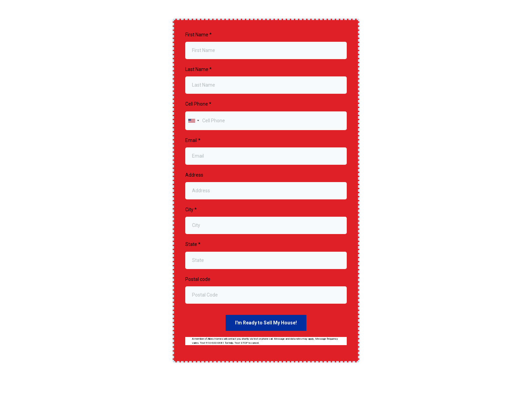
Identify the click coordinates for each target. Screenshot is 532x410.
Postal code (198, 279)
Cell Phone (198, 104)
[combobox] (193, 121)
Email (193, 140)
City (191, 210)
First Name (198, 35)
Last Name (198, 69)
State (193, 244)
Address (194, 175)
